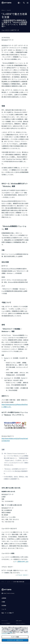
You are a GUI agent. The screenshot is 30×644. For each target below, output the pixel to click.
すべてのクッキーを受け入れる (15, 640)
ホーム (3, 10)
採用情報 (4, 606)
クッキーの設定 (15, 637)
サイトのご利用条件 (6, 623)
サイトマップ (4, 621)
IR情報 (3, 602)
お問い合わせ (19, 621)
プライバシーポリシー (21, 623)
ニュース (9, 10)
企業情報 (4, 598)
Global (9, 593)
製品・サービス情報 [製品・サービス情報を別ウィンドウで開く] (7, 613)
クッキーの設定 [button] (9, 633)
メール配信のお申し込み (21, 562)
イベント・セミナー (23, 575)
